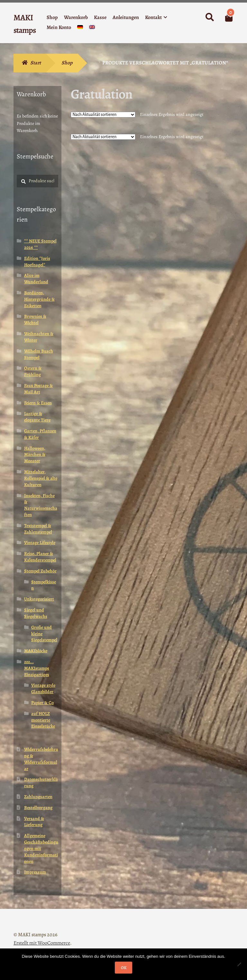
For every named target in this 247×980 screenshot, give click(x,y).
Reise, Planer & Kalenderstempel (40, 557)
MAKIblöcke (36, 651)
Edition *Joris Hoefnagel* (37, 262)
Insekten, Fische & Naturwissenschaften (41, 505)
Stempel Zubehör (40, 571)
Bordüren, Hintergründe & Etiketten (39, 299)
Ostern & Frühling (33, 371)
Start (36, 63)
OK (124, 968)
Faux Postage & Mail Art (38, 389)
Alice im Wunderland (36, 279)
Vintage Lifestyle (40, 543)
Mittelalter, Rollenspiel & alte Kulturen (41, 478)
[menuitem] (80, 28)
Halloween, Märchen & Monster (35, 455)
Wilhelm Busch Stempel (39, 354)
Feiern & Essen (38, 403)
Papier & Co (42, 703)
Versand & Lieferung (34, 822)
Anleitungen (126, 17)
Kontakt (153, 17)
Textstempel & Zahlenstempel (38, 529)
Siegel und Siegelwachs (36, 613)
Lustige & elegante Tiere (37, 417)
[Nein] (239, 964)
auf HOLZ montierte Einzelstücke (43, 720)
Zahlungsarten (38, 797)
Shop (52, 17)
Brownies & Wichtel (35, 320)
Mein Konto (59, 27)
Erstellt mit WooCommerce (42, 943)
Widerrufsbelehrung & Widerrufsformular (41, 759)
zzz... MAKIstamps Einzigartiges (37, 668)
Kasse (100, 17)
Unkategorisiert (39, 599)
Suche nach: (209, 17)
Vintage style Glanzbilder (43, 688)
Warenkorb (76, 17)
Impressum (35, 872)
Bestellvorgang (38, 808)
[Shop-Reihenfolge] (103, 115)
